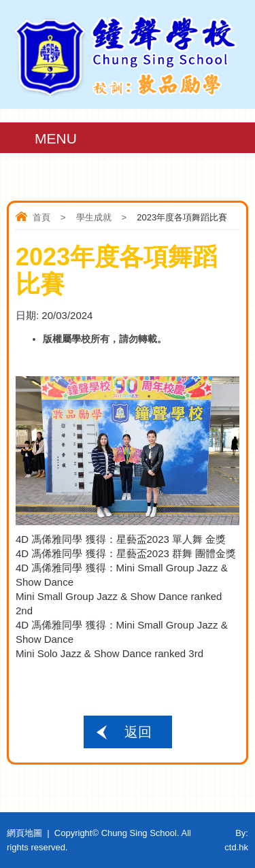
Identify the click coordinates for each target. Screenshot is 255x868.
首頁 (41, 217)
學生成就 (94, 217)
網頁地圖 (24, 833)
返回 (138, 732)
